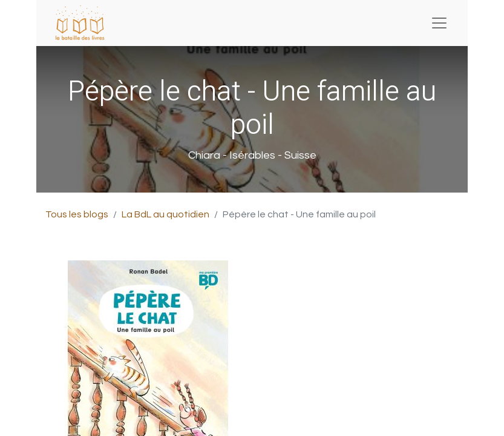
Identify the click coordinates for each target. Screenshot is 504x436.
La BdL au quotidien (165, 214)
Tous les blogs (77, 214)
